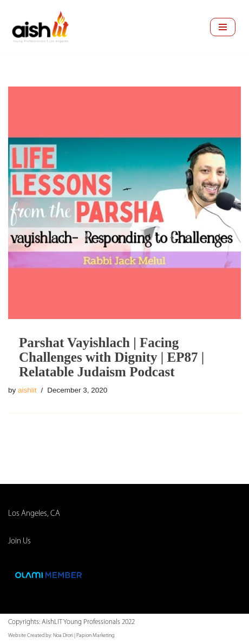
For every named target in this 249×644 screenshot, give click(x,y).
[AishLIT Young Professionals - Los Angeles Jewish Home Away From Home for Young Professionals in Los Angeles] (41, 27)
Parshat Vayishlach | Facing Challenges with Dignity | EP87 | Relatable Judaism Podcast (112, 357)
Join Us (19, 542)
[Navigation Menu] (223, 27)
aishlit (27, 390)
